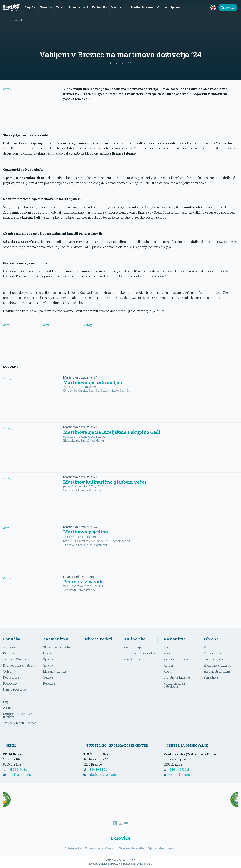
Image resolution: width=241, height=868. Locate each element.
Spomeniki (51, 659)
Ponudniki (212, 647)
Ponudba (12, 639)
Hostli (168, 671)
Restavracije (132, 647)
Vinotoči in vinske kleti (141, 653)
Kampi (168, 665)
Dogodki (9, 702)
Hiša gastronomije (217, 671)
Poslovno (10, 683)
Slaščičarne (132, 659)
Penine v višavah (83, 582)
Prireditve (211, 677)
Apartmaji (171, 647)
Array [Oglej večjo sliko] (20, 336)
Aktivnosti (11, 647)
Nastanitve (175, 639)
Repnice (49, 683)
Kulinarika (135, 639)
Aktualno (10, 708)
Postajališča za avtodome (174, 685)
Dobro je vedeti (98, 639)
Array (32, 108)
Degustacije (11, 677)
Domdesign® (106, 864)
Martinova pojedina (86, 532)
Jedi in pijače (214, 659)
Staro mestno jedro (57, 647)
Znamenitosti (57, 639)
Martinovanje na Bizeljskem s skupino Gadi (112, 432)
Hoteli (168, 653)
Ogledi (8, 671)
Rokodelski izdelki (218, 665)
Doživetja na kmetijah (19, 665)
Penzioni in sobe (176, 659)
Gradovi (49, 665)
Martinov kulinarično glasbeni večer (105, 482)
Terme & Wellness (16, 659)
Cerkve (48, 677)
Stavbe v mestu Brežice (20, 723)
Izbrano (211, 639)
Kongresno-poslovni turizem (18, 715)
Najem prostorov (15, 689)
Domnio (141, 864)
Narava (48, 653)
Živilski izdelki (215, 653)
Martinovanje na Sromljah (93, 382)
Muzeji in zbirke (55, 671)
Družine (9, 653)
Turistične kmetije (177, 677)
